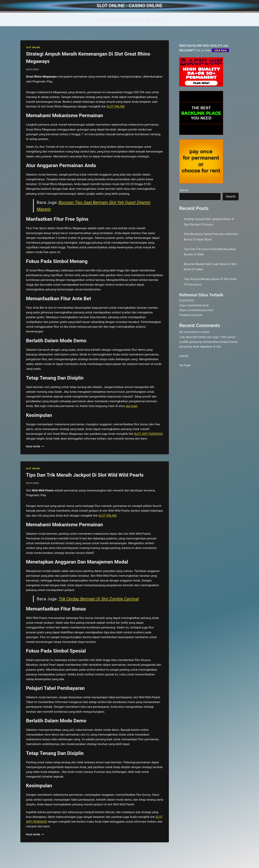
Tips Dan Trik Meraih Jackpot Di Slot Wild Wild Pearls (85, 475)
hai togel (185, 365)
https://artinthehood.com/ (197, 310)
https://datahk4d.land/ (194, 305)
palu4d (184, 356)
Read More (35, 446)
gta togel (131, 406)
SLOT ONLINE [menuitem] (116, 106)
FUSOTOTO (187, 301)
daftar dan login (209, 337)
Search (184, 190)
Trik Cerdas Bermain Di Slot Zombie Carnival (99, 599)
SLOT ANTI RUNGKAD (148, 434)
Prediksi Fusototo (191, 315)
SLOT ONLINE (33, 47)
